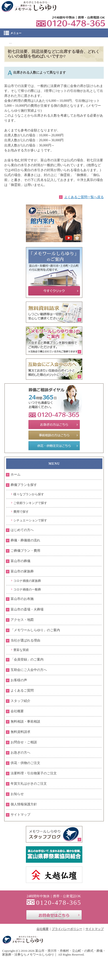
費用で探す (21, 512)
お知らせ (17, 794)
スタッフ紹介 (20, 701)
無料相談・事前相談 (25, 722)
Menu (54, 33)
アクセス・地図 (22, 620)
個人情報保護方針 (24, 804)
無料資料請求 (20, 732)
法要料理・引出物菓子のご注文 (34, 773)
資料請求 (77, 6)
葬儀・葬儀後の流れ (25, 540)
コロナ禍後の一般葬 (27, 589)
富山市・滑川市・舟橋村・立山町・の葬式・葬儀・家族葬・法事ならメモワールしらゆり (54, 953)
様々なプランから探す (29, 494)
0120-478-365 (71, 21)
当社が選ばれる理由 (25, 640)
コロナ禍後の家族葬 (27, 581)
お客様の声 (19, 680)
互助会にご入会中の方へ (29, 670)
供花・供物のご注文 (25, 763)
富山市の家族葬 (22, 571)
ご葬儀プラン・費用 (25, 551)
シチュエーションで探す (30, 520)
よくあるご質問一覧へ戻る (84, 197)
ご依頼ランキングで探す (30, 503)
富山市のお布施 (22, 599)
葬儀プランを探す (24, 485)
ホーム (16, 474)
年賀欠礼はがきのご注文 (29, 784)
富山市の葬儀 (20, 561)
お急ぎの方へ (20, 753)
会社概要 (17, 711)
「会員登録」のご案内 (27, 659)
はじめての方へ (22, 530)
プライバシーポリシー (67, 929)
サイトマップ (20, 815)
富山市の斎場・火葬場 (27, 609)
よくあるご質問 (22, 691)
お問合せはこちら (54, 915)
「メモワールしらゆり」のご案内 (35, 630)
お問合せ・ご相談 (24, 742)
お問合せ (98, 6)
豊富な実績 (21, 650)
